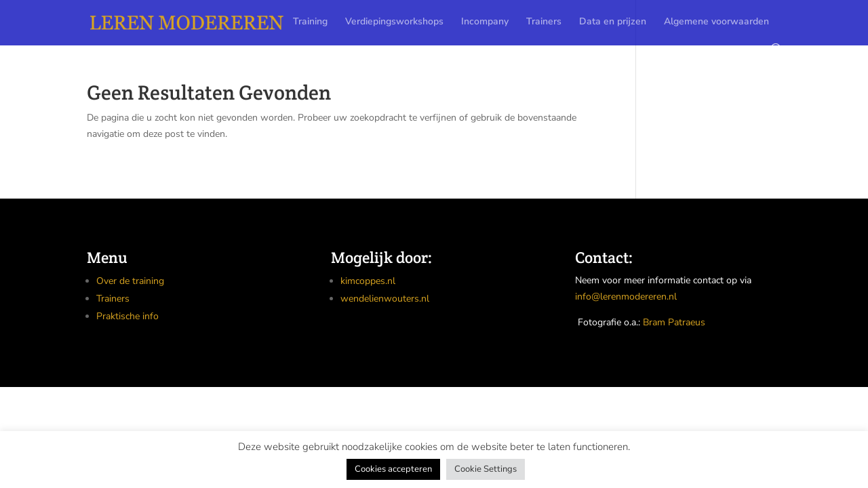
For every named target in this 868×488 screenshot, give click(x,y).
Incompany (485, 22)
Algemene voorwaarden (716, 22)
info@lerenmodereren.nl (626, 297)
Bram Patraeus (674, 322)
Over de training (130, 281)
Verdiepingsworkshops (394, 22)
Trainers (544, 22)
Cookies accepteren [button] (393, 469)
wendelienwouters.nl (385, 299)
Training (310, 22)
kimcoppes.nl (368, 281)
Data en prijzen (613, 22)
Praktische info (127, 316)
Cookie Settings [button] (486, 469)
